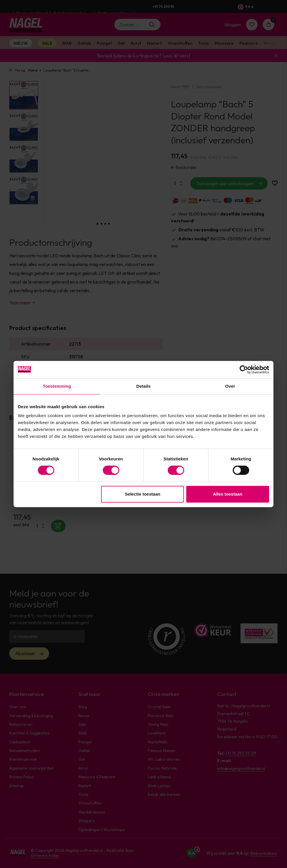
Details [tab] (143, 386)
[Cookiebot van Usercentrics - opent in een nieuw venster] (244, 370)
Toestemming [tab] (57, 386)
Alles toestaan (228, 494)
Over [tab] (230, 386)
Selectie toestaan (143, 494)
